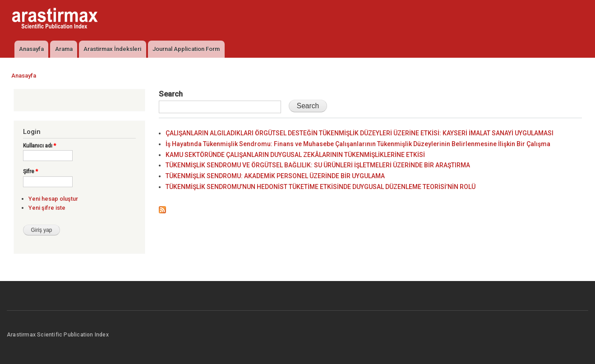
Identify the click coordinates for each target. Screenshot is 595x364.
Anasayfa (31, 49)
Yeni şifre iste (47, 208)
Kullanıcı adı (39, 146)
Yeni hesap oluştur (53, 199)
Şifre (30, 171)
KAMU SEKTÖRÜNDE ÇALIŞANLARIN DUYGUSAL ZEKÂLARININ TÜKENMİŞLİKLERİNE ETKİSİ (295, 155)
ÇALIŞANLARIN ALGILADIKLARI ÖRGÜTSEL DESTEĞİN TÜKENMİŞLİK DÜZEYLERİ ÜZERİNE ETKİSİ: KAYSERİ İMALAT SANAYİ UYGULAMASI (360, 133)
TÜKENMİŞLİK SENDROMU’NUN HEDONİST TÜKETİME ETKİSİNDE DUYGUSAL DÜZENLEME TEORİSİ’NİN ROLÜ (321, 187)
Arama (64, 49)
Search (171, 94)
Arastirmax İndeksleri (112, 49)
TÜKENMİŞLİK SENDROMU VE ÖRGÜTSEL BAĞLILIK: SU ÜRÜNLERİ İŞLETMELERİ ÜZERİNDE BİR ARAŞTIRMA (318, 165)
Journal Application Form (186, 49)
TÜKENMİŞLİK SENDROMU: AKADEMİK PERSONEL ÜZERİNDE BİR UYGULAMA (275, 176)
